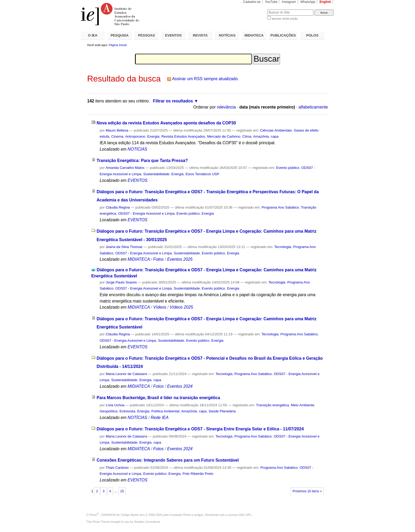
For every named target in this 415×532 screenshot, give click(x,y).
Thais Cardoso (117, 468)
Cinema (117, 136)
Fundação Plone (180, 515)
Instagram (289, 2)
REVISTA (200, 35)
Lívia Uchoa (115, 405)
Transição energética (272, 405)
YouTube (271, 2)
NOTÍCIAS (227, 35)
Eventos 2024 (180, 386)
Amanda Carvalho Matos (125, 168)
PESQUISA (120, 35)
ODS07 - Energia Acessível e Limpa (146, 213)
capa (275, 136)
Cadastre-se (252, 2)
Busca (254, 9)
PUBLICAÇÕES (283, 35)
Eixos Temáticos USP (202, 174)
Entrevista (127, 411)
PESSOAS (147, 35)
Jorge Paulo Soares (121, 282)
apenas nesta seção (285, 19)
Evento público (288, 168)
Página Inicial (118, 45)
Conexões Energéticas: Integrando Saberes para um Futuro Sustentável (168, 460)
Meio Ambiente (303, 405)
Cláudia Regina (118, 207)
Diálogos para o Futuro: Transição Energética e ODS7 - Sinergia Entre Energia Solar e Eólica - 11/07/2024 (200, 429)
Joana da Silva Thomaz (124, 247)
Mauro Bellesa (117, 130)
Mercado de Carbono (224, 136)
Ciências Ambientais (276, 130)
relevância (226, 107)
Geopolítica (109, 411)
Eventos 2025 (180, 259)
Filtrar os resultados (173, 101)
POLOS (312, 35)
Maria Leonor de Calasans (126, 374)
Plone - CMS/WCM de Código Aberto (114, 515)
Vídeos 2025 (181, 307)
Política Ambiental (165, 411)
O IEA (93, 35)
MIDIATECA (254, 35)
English (325, 2)
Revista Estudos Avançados (183, 136)
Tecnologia (283, 247)
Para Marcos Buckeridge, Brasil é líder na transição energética (158, 398)
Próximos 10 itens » (307, 491)
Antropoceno (135, 136)
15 (122, 491)
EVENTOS (173, 35)
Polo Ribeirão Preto (198, 474)
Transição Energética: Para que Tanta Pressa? (142, 161)
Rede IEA (159, 418)
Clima (247, 136)
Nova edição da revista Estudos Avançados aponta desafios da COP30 (166, 123)
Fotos (158, 259)
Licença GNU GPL (240, 515)
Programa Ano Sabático (280, 207)
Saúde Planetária (222, 411)
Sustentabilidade (156, 174)
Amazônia (261, 136)
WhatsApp (308, 2)
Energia (153, 136)
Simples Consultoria (147, 522)
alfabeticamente (313, 107)
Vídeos (160, 307)
